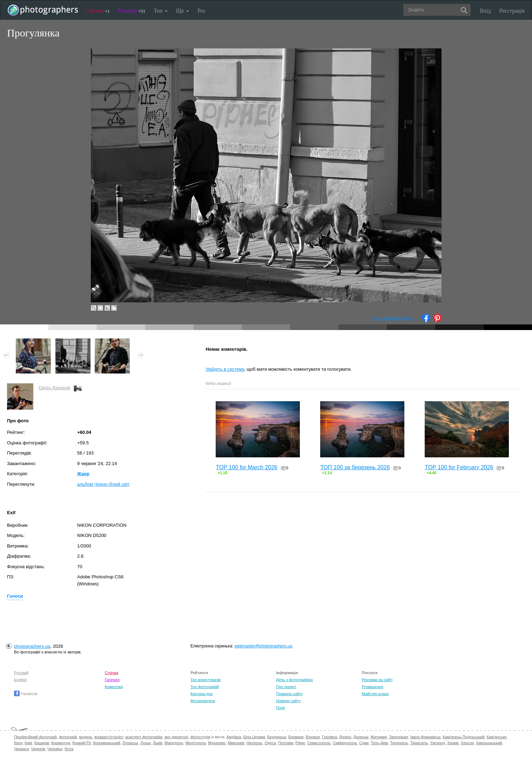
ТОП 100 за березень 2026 (355, 467)
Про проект (286, 687)
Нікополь (254, 743)
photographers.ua (32, 646)
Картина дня (201, 694)
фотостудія (200, 737)
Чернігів (38, 749)
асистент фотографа (144, 737)
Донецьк (361, 737)
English (20, 680)
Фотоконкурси (203, 701)
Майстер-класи (375, 694)
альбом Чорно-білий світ (103, 484)
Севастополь (319, 743)
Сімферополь (345, 743)
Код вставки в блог (394, 318)
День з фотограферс (295, 680)
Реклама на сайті (377, 680)
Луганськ (130, 743)
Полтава (286, 743)
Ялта (69, 749)
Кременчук (61, 743)
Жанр (83, 474)
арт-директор (176, 737)
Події (281, 708)
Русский (21, 673)
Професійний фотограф (35, 737)
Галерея (132, 11)
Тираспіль (419, 743)
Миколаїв (236, 743)
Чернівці (55, 749)
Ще (183, 11)
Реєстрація (512, 11)
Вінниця (313, 737)
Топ (160, 11)
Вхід (486, 11)
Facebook (26, 694)
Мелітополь (196, 743)
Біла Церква (254, 737)
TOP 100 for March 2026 (247, 467)
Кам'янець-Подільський (463, 737)
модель (86, 737)
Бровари (296, 737)
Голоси (15, 596)
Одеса (270, 743)
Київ (28, 743)
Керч (18, 743)
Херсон (467, 743)
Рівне (300, 743)
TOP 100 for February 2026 (459, 467)
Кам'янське (497, 737)
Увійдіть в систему (225, 369)
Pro (201, 11)
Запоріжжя (399, 737)
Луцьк (146, 743)
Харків (453, 743)
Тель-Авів (379, 743)
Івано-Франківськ (425, 737)
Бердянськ (277, 737)
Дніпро (345, 737)
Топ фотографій (205, 687)
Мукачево (217, 743)
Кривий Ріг (81, 743)
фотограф (68, 737)
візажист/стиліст (109, 737)
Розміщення (373, 687)
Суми (364, 743)
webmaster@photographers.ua (263, 646)
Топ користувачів (206, 680)
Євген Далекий (54, 388)
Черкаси (21, 749)
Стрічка (97, 11)
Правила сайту (289, 694)
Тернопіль (399, 743)
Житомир (379, 737)
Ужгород (438, 743)
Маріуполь (174, 743)
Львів (158, 743)
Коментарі (114, 687)
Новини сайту (288, 701)
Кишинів (42, 743)
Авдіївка (234, 737)
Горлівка (329, 737)
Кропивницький (107, 743)
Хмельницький (489, 743)
